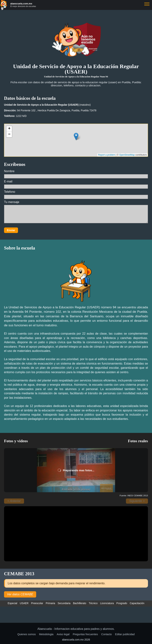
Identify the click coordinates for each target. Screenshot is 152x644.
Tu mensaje (76, 212)
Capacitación (137, 603)
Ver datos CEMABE (20, 594)
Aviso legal (63, 634)
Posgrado (122, 603)
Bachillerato (80, 603)
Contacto (106, 634)
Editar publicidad (125, 634)
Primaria (50, 603)
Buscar (147, 4)
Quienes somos (27, 634)
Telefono (76, 195)
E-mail (76, 184)
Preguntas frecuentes (85, 634)
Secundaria (64, 603)
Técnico (93, 603)
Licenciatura (107, 603)
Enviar (11, 230)
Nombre (76, 174)
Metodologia (46, 634)
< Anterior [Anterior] (14, 501)
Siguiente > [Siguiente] (137, 501)
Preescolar (37, 603)
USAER (24, 603)
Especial (12, 603)
